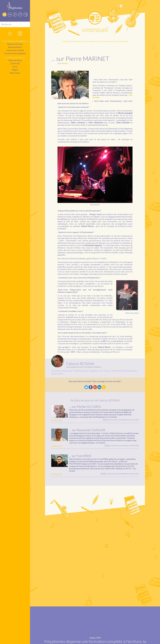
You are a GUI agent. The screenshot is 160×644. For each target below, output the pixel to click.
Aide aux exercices (15, 44)
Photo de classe (15, 60)
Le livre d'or (15, 63)
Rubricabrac (15, 73)
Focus (15, 67)
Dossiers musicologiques (15, 53)
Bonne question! (15, 47)
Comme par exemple (15, 50)
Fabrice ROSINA (80, 364)
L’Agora (15, 70)
